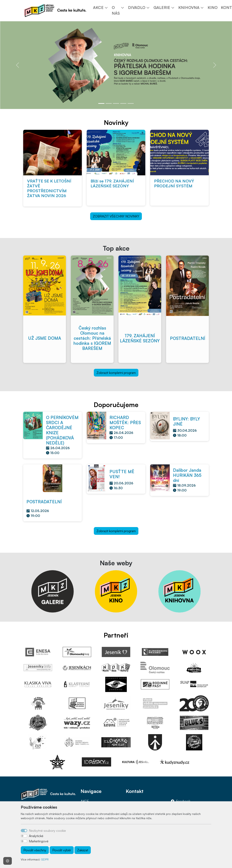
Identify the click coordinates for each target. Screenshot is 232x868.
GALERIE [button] (162, 8)
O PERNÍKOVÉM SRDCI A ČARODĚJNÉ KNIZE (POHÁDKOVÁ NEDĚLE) (62, 430)
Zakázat (83, 850)
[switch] (24, 836)
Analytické (36, 836)
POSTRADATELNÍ (188, 338)
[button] (108, 8)
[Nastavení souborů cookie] (8, 861)
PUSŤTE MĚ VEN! (122, 474)
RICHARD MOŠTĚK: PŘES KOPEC (125, 423)
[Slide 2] (109, 103)
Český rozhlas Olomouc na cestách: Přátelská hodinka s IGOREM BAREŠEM (92, 338)
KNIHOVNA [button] (189, 8)
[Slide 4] (123, 103)
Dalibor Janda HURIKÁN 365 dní (187, 475)
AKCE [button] (98, 8)
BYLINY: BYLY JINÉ (187, 421)
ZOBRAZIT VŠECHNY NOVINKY (116, 216)
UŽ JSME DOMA (45, 338)
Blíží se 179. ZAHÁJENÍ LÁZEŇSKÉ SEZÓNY (112, 183)
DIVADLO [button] (137, 8)
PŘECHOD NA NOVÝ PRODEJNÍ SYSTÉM (174, 183)
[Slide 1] (101, 103)
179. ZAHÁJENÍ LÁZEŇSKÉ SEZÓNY (140, 338)
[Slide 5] (131, 103)
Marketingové (39, 841)
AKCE (85, 801)
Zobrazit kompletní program (116, 373)
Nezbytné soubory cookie (47, 831)
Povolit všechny (35, 850)
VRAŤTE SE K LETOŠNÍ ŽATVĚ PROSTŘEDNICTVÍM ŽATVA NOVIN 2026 (49, 188)
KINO (213, 8)
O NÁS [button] (116, 10)
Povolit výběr (62, 850)
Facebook (183, 801)
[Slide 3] (116, 103)
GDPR (45, 859)
